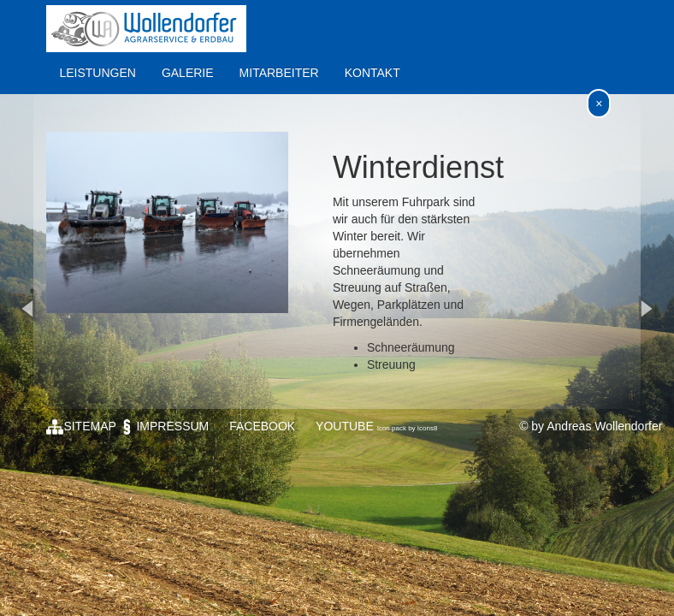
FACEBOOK (262, 426)
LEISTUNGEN (97, 73)
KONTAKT (372, 73)
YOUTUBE (345, 426)
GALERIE (188, 73)
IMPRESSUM (164, 426)
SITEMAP (81, 426)
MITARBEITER (279, 73)
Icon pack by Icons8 (408, 428)
